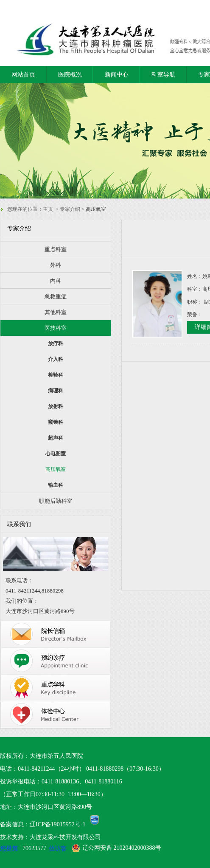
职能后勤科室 (56, 501)
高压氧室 (56, 469)
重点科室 (56, 249)
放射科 (56, 406)
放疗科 (56, 343)
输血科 (56, 485)
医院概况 (70, 75)
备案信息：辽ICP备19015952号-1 (43, 824)
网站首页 (23, 75)
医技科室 (56, 328)
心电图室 (56, 454)
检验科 (56, 375)
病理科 (56, 391)
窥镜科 (56, 422)
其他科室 (56, 312)
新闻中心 (117, 75)
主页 (48, 209)
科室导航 (163, 75)
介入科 (56, 359)
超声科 (56, 438)
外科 (56, 265)
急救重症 (56, 296)
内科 (56, 281)
